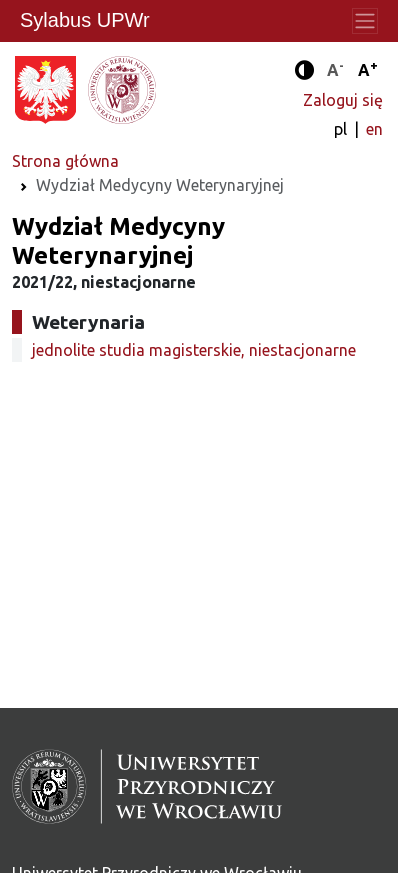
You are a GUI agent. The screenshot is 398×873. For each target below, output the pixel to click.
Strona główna (65, 161)
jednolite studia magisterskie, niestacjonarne (194, 350)
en (374, 129)
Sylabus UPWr (85, 20)
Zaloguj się (343, 100)
